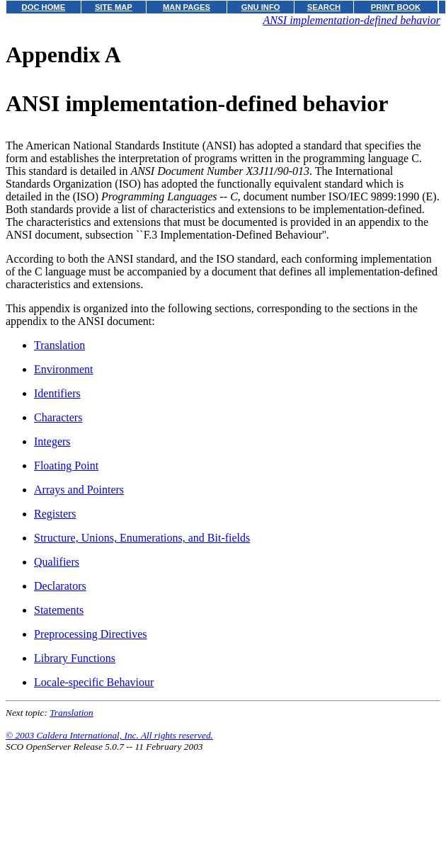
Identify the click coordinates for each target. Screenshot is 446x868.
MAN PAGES (187, 7)
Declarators (60, 586)
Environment (64, 369)
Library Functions (75, 658)
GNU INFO (261, 7)
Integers (52, 441)
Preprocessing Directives (91, 634)
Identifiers (57, 393)
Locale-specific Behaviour (94, 682)
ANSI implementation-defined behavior (351, 20)
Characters (58, 417)
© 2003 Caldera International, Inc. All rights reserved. (109, 735)
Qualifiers (57, 562)
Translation (59, 345)
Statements (59, 610)
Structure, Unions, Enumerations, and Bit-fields (142, 538)
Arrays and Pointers (79, 490)
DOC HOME (44, 7)
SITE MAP (114, 7)
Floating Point (66, 466)
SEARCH (324, 7)
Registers (55, 514)
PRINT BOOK (396, 7)
